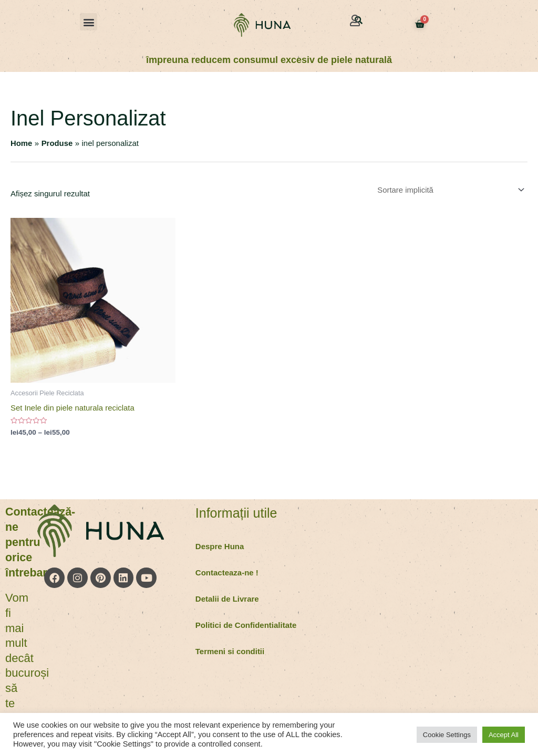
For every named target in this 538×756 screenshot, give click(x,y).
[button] (89, 22)
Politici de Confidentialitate (246, 625)
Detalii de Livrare (227, 599)
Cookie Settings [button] (447, 735)
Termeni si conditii (230, 651)
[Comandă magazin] (449, 190)
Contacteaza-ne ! (227, 573)
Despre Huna (220, 546)
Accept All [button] (504, 735)
